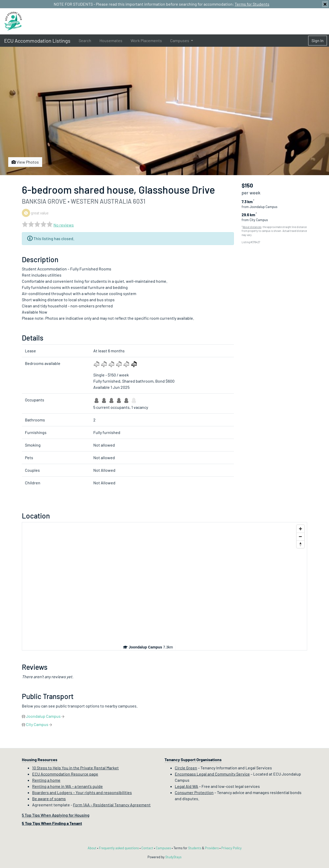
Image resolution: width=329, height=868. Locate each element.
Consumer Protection (194, 792)
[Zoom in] (300, 529)
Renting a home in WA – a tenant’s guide (67, 786)
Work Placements (146, 40)
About (92, 848)
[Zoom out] (300, 536)
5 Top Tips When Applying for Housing (56, 815)
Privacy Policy (231, 848)
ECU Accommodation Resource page (65, 774)
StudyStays (173, 857)
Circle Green (186, 768)
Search (85, 40)
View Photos (25, 162)
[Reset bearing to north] (300, 544)
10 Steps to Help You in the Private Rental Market (75, 768)
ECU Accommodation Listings (37, 41)
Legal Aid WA (186, 786)
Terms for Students (252, 4)
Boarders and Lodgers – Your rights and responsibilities (82, 792)
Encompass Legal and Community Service (212, 774)
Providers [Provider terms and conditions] (212, 848)
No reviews (64, 225)
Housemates (111, 40)
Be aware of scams (49, 799)
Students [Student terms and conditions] (195, 848)
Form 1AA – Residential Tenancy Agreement (112, 805)
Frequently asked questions (119, 848)
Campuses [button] (180, 40)
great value (35, 213)
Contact (147, 848)
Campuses (163, 848)
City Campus (37, 724)
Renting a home (46, 780)
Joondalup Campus (43, 716)
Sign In (318, 40)
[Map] (164, 586)
